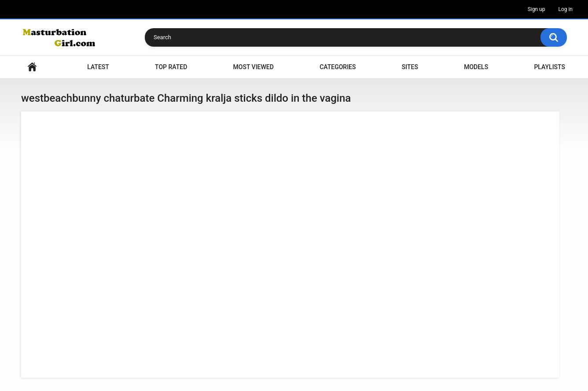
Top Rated (171, 67)
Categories (338, 67)
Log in (565, 9)
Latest (98, 67)
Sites (410, 67)
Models (476, 67)
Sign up (537, 9)
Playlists (549, 67)
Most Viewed (254, 67)
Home (32, 67)
